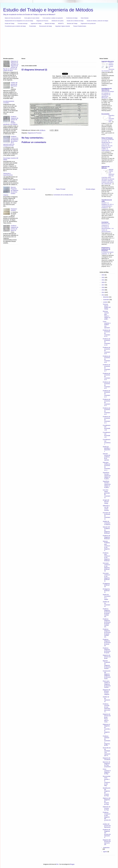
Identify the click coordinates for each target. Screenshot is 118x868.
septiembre (106, 848)
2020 (103, 282)
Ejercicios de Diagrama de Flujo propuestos (107, 764)
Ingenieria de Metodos (106, 167)
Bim (57, 864)
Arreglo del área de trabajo (106, 502)
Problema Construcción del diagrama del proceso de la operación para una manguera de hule (11, 141)
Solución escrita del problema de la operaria (106, 457)
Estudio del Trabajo (10, 24)
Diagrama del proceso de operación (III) (107, 842)
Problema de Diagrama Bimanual (106, 537)
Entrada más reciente (29, 189)
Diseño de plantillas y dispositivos (107, 449)
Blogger (72, 864)
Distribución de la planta (58, 21)
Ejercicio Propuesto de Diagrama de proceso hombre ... (107, 665)
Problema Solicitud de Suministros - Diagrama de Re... (107, 741)
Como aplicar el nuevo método (32, 18)
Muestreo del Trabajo (72, 24)
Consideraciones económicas (107, 442)
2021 (103, 280)
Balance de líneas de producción (13, 18)
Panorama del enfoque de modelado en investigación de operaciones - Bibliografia (108, 95)
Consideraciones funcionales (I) (107, 435)
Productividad (32, 26)
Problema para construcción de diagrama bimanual (106, 557)
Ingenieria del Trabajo (36, 24)
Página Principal (61, 189)
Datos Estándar (85, 18)
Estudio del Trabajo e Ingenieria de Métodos (48, 10)
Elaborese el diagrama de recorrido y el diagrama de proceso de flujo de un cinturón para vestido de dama (11, 66)
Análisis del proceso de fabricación (14, 84)
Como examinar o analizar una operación (53, 18)
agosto (105, 852)
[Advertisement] (58, 43)
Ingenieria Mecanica (108, 61)
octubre (105, 302)
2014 (103, 292)
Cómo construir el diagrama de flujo (107, 771)
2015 (103, 290)
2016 (103, 287)
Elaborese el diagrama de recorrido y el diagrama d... (107, 729)
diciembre (106, 297)
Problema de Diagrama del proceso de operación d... (107, 833)
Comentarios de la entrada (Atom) (63, 195)
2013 (103, 295)
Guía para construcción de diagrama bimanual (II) (106, 567)
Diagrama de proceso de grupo (107, 657)
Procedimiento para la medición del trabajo (15, 26)
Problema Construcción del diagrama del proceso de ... (107, 817)
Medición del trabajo (50, 24)
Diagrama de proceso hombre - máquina (107, 692)
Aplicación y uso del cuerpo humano (106, 508)
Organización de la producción (88, 24)
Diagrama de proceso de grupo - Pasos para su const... (107, 718)
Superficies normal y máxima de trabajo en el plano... (107, 476)
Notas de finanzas (107, 138)
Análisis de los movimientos (106, 604)
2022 (103, 277)
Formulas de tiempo (23, 24)
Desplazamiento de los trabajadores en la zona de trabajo (19, 21)
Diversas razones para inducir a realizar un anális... (107, 315)
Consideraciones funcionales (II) (107, 428)
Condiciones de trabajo (72, 18)
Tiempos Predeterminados (80, 26)
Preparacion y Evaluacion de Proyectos (106, 249)
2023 (103, 275)
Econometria (105, 114)
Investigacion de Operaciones (107, 89)
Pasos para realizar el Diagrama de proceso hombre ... (107, 684)
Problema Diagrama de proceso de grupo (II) (15, 228)
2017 (103, 285)
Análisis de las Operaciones (107, 699)
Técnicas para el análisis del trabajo (107, 307)
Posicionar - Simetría (14, 210)
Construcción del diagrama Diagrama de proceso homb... (107, 675)
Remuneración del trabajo (46, 26)
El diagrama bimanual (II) (106, 585)
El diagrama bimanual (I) (106, 591)
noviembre (106, 300)
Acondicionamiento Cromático (9, 102)
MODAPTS (61, 24)
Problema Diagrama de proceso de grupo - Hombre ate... (107, 613)
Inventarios (105, 222)
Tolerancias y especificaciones (8, 174)
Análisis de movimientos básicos (107, 523)
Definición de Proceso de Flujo (107, 808)
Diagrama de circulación (107, 759)
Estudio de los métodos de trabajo (75, 21)
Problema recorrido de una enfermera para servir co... (107, 708)
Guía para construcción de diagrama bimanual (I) (106, 577)
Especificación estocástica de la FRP (111, 119)
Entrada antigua (90, 189)
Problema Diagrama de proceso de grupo (107, 650)
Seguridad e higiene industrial (63, 26)
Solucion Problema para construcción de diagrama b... (106, 546)
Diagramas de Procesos (42, 21)
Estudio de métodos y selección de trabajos (97, 21)
